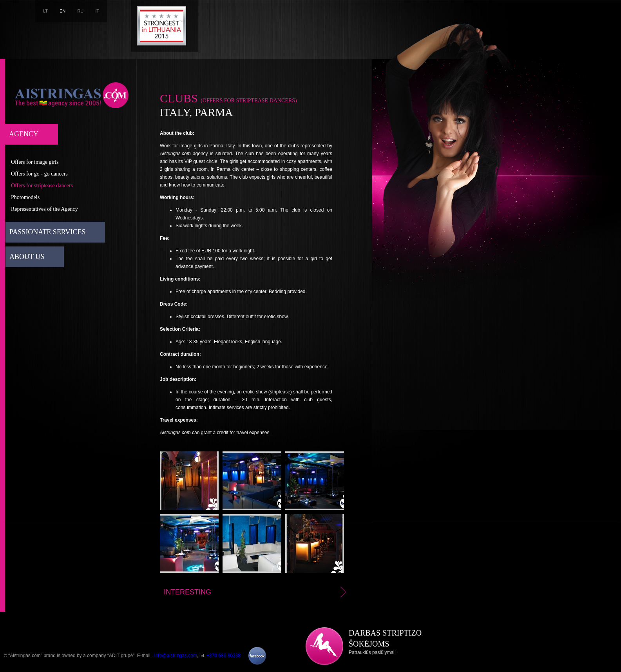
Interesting (256, 592)
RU (80, 11)
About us (27, 257)
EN (62, 11)
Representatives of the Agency (44, 209)
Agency (24, 134)
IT (97, 11)
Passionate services (47, 232)
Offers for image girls (35, 162)
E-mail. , (168, 656)
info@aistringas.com (176, 656)
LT (45, 11)
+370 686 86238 (224, 656)
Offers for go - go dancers (39, 174)
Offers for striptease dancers (42, 186)
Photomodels (25, 197)
